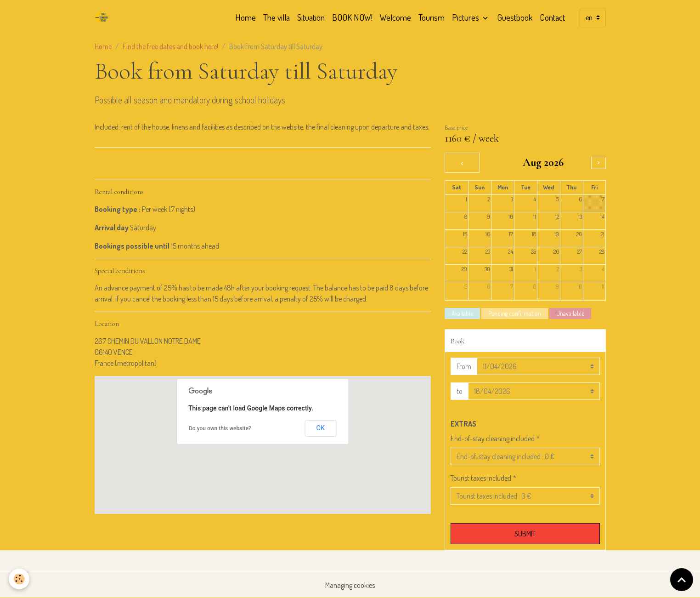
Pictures (466, 17)
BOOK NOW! (352, 17)
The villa (277, 17)
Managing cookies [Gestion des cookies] (350, 585)
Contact (552, 17)
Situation (311, 17)
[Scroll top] (682, 580)
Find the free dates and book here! (170, 46)
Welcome (395, 17)
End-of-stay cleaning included (493, 439)
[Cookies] (20, 579)
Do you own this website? (220, 428)
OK (321, 428)
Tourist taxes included (481, 478)
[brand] (103, 17)
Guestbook (515, 17)
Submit (525, 534)
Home (246, 17)
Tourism (432, 17)
